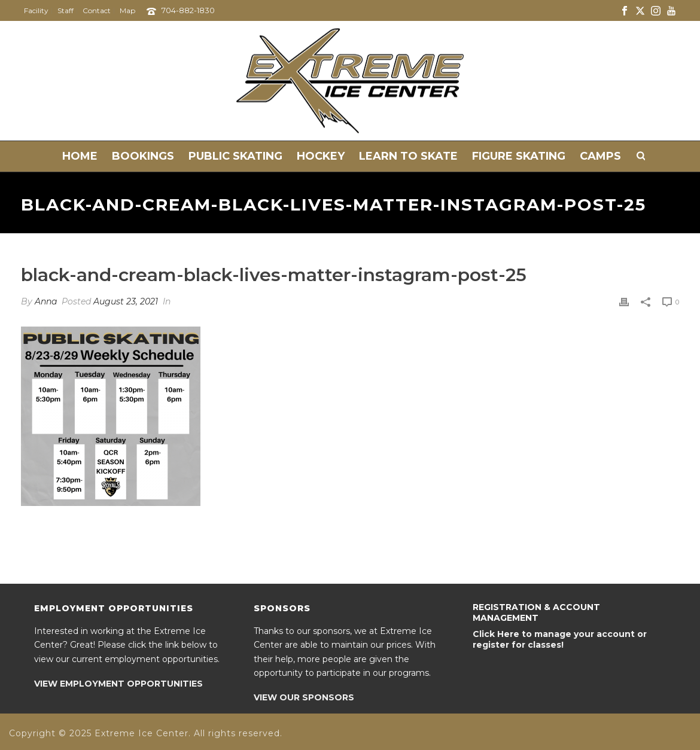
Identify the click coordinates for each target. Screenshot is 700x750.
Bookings (143, 156)
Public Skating (235, 156)
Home (80, 156)
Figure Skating (519, 156)
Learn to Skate (408, 156)
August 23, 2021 (126, 301)
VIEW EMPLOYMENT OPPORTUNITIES (118, 684)
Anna (46, 301)
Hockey (321, 156)
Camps (600, 156)
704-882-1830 (188, 10)
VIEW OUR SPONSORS (304, 697)
